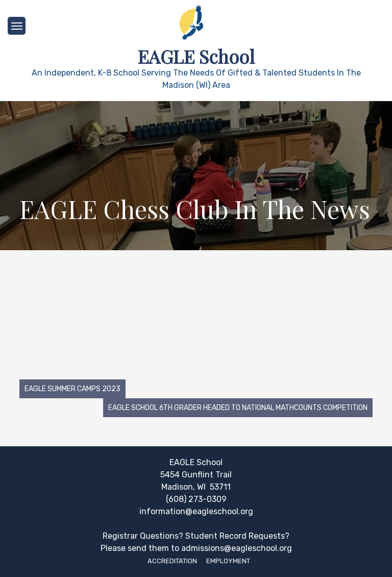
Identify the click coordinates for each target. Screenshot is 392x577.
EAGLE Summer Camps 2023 (72, 389)
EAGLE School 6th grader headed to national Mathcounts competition (238, 408)
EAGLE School (196, 56)
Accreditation (172, 561)
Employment (228, 561)
